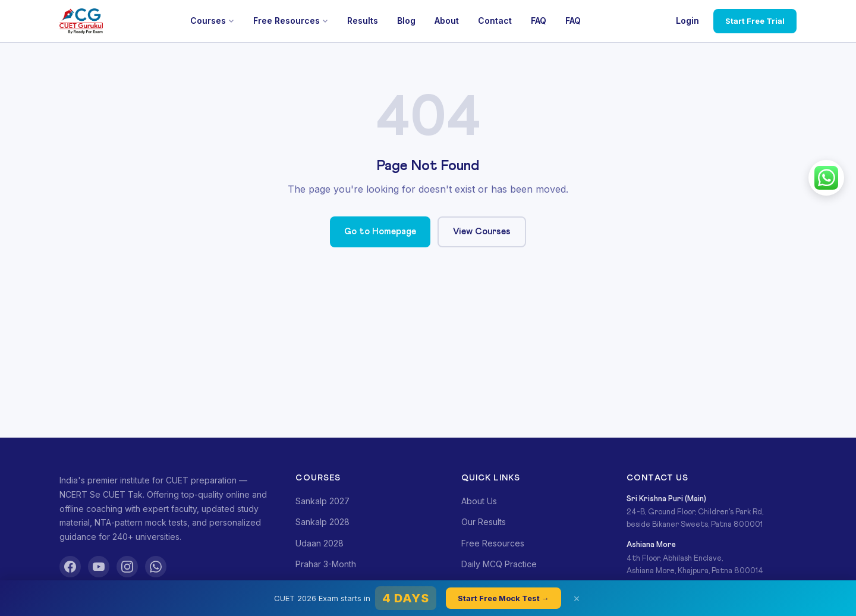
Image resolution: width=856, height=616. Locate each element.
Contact (495, 21)
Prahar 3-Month (326, 564)
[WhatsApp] (156, 567)
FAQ (539, 21)
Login (687, 21)
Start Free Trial (755, 21)
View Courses (482, 232)
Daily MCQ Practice (499, 564)
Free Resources (291, 21)
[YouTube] (99, 567)
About (447, 21)
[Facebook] (70, 567)
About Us (479, 501)
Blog (406, 21)
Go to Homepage (380, 232)
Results (363, 21)
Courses (212, 21)
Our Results (484, 522)
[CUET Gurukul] (81, 21)
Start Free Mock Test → (503, 598)
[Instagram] (127, 567)
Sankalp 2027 (322, 501)
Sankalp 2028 (322, 522)
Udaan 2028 (320, 543)
